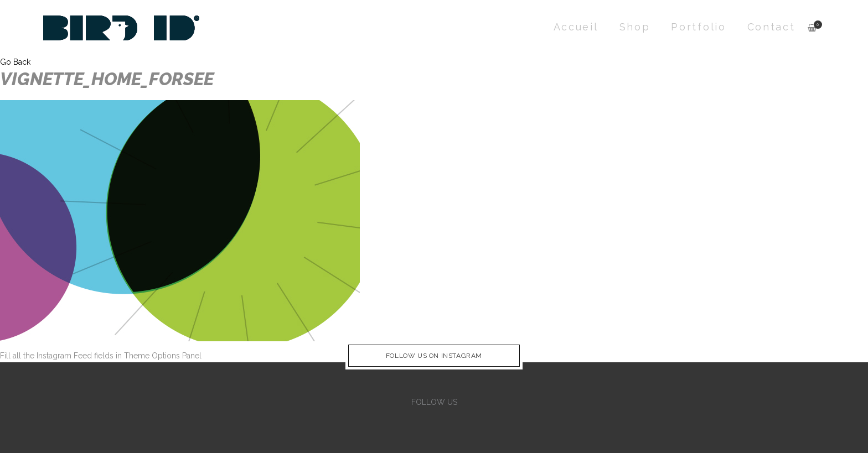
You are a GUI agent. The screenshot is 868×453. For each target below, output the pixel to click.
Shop (635, 27)
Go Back (15, 62)
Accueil (576, 27)
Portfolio (698, 27)
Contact (771, 27)
